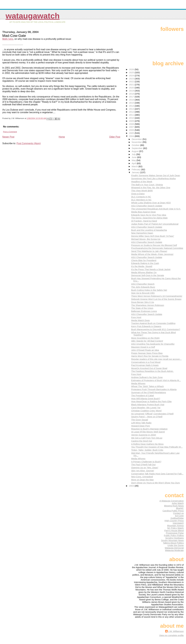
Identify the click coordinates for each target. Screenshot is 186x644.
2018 (132, 94)
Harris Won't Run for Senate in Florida (150, 356)
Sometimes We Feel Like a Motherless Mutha (153, 178)
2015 (132, 103)
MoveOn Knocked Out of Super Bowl (149, 368)
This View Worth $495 (142, 191)
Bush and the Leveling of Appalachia (149, 230)
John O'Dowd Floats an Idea (145, 350)
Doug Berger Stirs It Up (143, 302)
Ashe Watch (178, 503)
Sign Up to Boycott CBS (143, 293)
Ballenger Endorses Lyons (144, 311)
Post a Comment (10, 132)
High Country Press (174, 521)
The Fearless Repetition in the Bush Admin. (152, 371)
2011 (132, 115)
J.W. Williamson (176, 631)
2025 (132, 72)
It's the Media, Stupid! (142, 266)
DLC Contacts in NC (141, 197)
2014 (132, 106)
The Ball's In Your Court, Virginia (147, 185)
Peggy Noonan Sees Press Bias (147, 353)
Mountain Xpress (175, 526)
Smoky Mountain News (172, 540)
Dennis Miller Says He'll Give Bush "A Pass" (153, 236)
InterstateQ (178, 523)
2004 (132, 136)
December (137, 139)
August (135, 151)
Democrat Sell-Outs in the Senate (148, 275)
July (134, 154)
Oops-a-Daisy (138, 194)
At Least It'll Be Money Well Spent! (148, 432)
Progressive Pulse (175, 533)
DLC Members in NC (141, 200)
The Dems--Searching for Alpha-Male (149, 218)
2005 (132, 133)
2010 (132, 118)
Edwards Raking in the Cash (145, 263)
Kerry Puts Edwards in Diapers (146, 326)
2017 (132, 97)
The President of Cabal (142, 395)
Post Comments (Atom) (29, 143)
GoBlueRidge (177, 518)
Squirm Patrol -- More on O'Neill (147, 417)
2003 (132, 486)
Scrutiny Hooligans (174, 538)
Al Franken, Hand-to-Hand (144, 221)
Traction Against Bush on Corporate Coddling (153, 323)
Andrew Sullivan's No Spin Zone (147, 377)
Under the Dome (176, 545)
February (136, 169)
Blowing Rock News (174, 506)
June (134, 157)
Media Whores (138, 383)
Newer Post (8, 137)
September (137, 148)
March (135, 166)
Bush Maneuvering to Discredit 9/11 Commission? (156, 329)
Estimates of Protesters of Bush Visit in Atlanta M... (156, 380)
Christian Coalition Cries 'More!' (147, 411)
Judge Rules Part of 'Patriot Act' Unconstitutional (155, 224)
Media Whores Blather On (144, 272)
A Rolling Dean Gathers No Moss (147, 444)
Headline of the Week (142, 182)
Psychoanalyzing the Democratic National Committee (157, 248)
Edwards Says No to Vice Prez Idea (149, 215)
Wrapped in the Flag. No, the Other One (151, 188)
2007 (132, 127)
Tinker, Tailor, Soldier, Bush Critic (147, 450)
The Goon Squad (140, 420)
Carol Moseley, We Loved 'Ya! (146, 408)
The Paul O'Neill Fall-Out (143, 465)
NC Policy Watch (175, 528)
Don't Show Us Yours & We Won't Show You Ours (155, 483)
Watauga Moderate (174, 550)
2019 (132, 91)
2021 (132, 85)
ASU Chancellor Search (143, 284)
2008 (132, 124)
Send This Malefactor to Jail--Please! (149, 251)
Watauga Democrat (174, 548)
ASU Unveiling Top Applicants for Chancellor (153, 344)
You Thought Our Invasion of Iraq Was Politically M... (157, 447)
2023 (132, 79)
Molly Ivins (8, 39)
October (136, 145)
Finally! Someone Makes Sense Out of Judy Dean (156, 175)
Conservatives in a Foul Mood (146, 362)
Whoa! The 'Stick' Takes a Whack (147, 386)
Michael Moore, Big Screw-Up (146, 239)
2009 (132, 121)
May (134, 160)
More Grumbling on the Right (145, 338)
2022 (132, 81)
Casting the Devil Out (142, 441)
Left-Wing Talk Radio (141, 423)
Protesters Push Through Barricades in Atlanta (154, 389)
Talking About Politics (173, 543)
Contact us (178, 513)
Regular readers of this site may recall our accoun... (156, 359)
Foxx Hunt (136, 317)
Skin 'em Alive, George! (143, 471)
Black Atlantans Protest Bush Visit (148, 405)
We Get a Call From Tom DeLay (147, 438)
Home (62, 137)
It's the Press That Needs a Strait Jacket (151, 269)
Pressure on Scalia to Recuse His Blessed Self (154, 245)
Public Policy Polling (174, 535)
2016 (132, 100)
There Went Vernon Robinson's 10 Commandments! (157, 296)
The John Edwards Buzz (143, 287)
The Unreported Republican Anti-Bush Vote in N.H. (156, 209)
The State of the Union (142, 308)
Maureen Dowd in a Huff (143, 347)
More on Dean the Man (142, 480)
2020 (132, 88)
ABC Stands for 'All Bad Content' (147, 341)
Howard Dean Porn (141, 426)
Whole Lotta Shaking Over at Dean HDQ (151, 203)
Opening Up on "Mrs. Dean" (145, 468)
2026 (132, 69)
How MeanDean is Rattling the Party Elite (151, 401)
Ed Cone (179, 516)
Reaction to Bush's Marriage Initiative (149, 429)
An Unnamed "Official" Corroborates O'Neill (152, 414)
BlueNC (180, 508)
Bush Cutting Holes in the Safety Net (149, 290)
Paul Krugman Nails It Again (145, 365)
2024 (132, 76)
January (136, 172)
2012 (132, 112)
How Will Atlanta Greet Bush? (146, 399)
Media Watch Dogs (141, 320)
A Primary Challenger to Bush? (146, 462)
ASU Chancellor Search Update (147, 206)
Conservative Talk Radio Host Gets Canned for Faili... (157, 474)
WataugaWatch (33, 16)
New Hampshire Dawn (142, 233)
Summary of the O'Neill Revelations (149, 392)
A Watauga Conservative (172, 501)
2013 (132, 109)
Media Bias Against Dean (144, 212)
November (137, 142)
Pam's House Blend (174, 530)
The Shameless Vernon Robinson (148, 305)
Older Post (115, 137)
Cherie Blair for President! (144, 260)
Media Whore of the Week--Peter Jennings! (152, 254)
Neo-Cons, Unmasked (142, 477)
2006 (132, 130)
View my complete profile (171, 635)
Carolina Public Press (173, 511)
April (134, 163)
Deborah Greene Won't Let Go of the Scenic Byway (156, 299)
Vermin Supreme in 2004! (144, 435)
